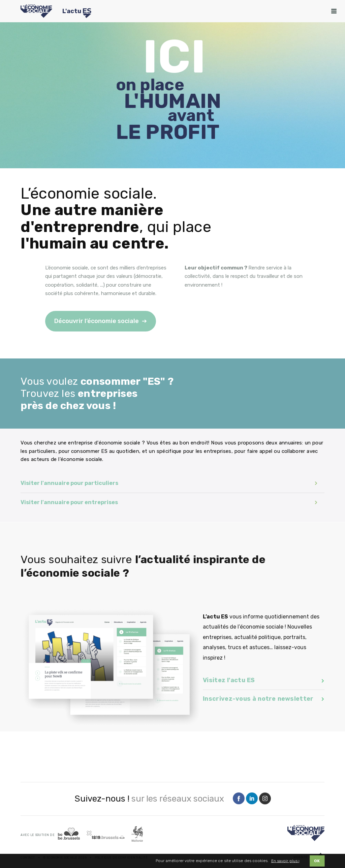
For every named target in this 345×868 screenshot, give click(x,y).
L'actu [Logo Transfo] (77, 12)
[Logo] (306, 833)
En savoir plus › (285, 861)
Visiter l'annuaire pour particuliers (169, 483)
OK (317, 862)
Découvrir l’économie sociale (97, 321)
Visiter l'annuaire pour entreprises (169, 502)
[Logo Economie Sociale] (36, 11)
